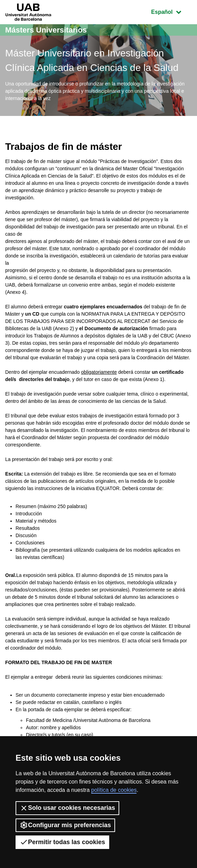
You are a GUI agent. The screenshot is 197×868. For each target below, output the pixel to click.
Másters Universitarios (46, 30)
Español (171, 11)
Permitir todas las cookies (62, 842)
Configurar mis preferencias (65, 825)
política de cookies (114, 790)
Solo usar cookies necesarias (67, 808)
